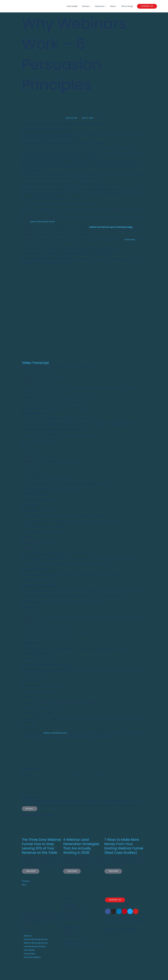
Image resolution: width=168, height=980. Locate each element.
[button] (147, 6)
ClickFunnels (130, 239)
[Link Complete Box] (42, 846)
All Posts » (30, 808)
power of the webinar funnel (42, 222)
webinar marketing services (55, 733)
